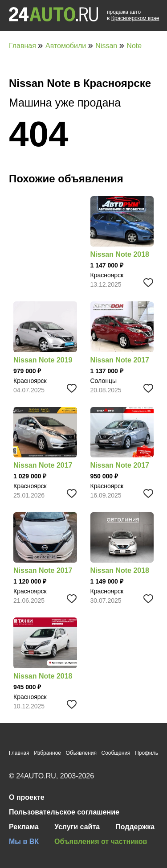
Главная (23, 46)
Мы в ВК (24, 841)
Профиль (147, 753)
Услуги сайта (77, 827)
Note (134, 46)
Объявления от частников (101, 841)
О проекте (27, 797)
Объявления (81, 753)
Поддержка (135, 827)
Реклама (24, 827)
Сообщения (116, 753)
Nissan (107, 46)
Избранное (47, 753)
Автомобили (67, 46)
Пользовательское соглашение (64, 812)
